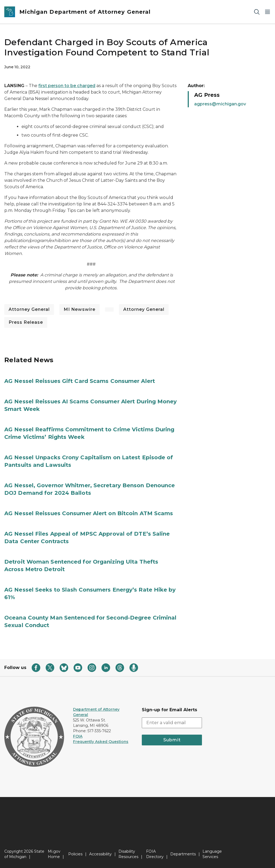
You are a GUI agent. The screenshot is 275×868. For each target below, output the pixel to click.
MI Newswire (79, 309)
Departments (183, 854)
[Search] (257, 12)
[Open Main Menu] (267, 12)
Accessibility (100, 854)
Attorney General (29, 309)
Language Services (212, 854)
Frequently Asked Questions (101, 742)
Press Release (26, 322)
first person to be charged (67, 86)
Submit (172, 740)
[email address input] (172, 723)
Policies (75, 854)
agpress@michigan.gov (220, 104)
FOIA (78, 736)
